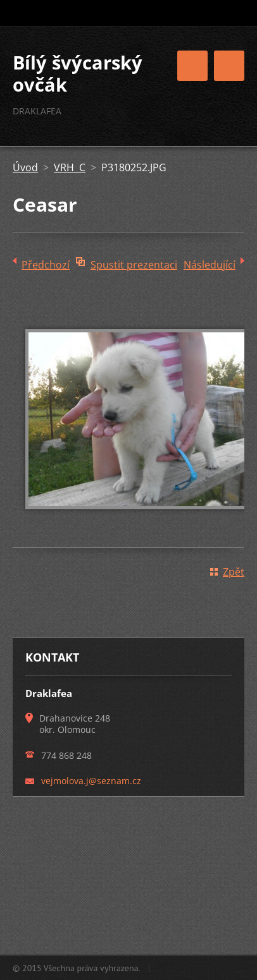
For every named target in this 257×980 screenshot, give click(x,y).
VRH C (70, 167)
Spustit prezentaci (134, 265)
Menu (229, 66)
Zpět (234, 572)
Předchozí (46, 265)
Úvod (25, 167)
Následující (210, 265)
